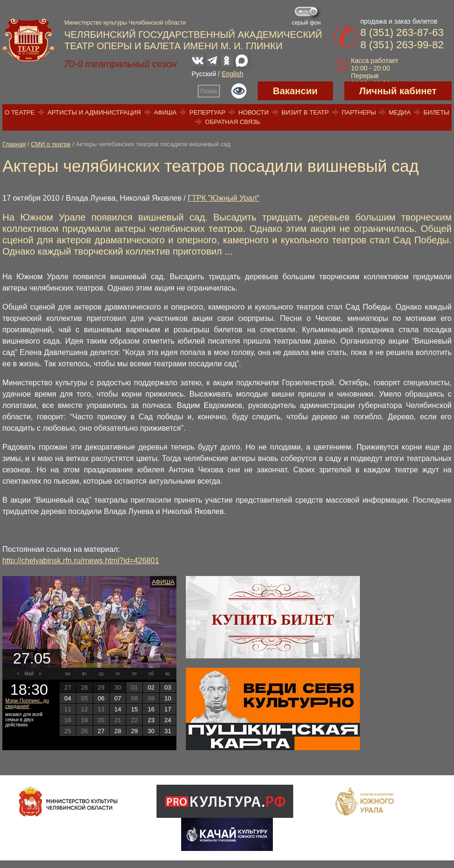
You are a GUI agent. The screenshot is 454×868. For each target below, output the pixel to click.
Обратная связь (233, 122)
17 (168, 709)
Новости (253, 112)
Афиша (165, 112)
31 (168, 731)
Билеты (437, 112)
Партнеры (358, 112)
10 (168, 698)
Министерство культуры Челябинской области (125, 23)
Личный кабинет (398, 91)
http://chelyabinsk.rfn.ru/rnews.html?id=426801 (81, 561)
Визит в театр (305, 112)
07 (118, 698)
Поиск (209, 91)
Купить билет (273, 620)
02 (151, 687)
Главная (14, 144)
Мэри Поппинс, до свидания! (27, 703)
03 (168, 687)
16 (151, 709)
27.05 (32, 658)
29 (134, 731)
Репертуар (208, 112)
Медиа (400, 112)
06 (101, 698)
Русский (204, 74)
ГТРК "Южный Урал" (223, 198)
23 (151, 720)
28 (118, 731)
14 (118, 709)
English (233, 74)
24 (168, 720)
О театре (20, 112)
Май (29, 674)
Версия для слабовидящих (239, 91)
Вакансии (295, 91)
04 (68, 698)
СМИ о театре (51, 144)
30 (151, 731)
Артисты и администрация (94, 112)
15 (134, 709)
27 (101, 731)
